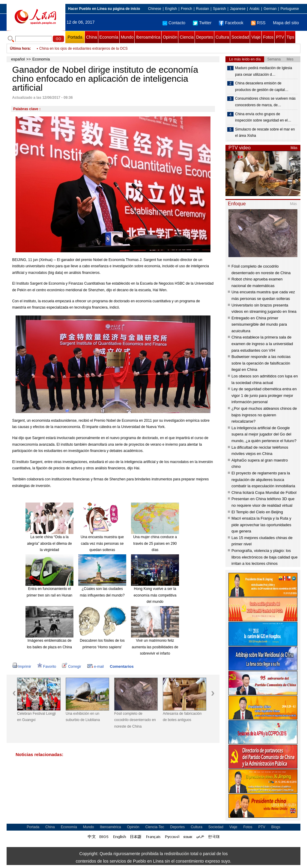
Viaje (256, 37)
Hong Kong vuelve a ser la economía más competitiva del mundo (155, 595)
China (92, 37)
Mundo (127, 37)
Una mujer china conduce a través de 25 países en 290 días (155, 543)
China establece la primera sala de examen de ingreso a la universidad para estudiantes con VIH (262, 344)
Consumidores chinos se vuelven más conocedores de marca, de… (265, 102)
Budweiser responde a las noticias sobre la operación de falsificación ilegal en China (261, 363)
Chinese (155, 9)
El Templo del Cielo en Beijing (257, 512)
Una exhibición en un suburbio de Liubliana (83, 717)
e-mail (96, 667)
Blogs (276, 827)
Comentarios (122, 666)
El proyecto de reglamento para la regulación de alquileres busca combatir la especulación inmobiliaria (263, 479)
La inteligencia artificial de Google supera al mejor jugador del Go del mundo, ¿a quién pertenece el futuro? (264, 434)
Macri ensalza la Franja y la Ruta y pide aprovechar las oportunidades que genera (261, 525)
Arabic (255, 9)
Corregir (72, 667)
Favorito (47, 667)
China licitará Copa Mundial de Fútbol (264, 493)
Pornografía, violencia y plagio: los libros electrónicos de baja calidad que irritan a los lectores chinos (264, 557)
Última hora (20, 48)
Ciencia (187, 37)
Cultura (222, 37)
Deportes (205, 37)
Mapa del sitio (286, 23)
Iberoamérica (148, 37)
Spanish (219, 9)
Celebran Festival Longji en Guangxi (36, 717)
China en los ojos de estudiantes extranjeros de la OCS (83, 48)
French (186, 9)
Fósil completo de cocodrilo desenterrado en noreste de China (135, 720)
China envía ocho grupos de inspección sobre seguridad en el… (263, 117)
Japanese (238, 9)
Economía (109, 37)
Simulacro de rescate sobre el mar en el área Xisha (265, 133)
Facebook (231, 23)
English (171, 9)
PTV (280, 37)
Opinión (170, 37)
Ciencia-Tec (155, 827)
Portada (75, 37)
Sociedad (240, 37)
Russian (203, 9)
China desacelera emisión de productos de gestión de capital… (262, 87)
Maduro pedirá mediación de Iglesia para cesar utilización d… (264, 71)
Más (294, 148)
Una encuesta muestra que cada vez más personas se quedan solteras (102, 543)
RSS (258, 23)
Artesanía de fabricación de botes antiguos (182, 717)
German (270, 9)
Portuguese (290, 9)
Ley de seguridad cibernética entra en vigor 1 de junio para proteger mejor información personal (264, 395)
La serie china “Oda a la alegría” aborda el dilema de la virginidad (49, 543)
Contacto (174, 23)
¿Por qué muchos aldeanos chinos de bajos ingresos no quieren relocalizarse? (264, 415)
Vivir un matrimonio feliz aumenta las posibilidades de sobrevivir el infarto (155, 647)
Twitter (202, 23)
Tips (291, 37)
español (18, 59)
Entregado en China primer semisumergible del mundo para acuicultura (259, 324)
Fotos (268, 37)
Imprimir (22, 667)
